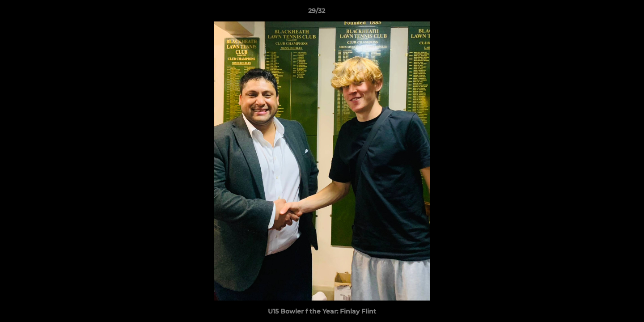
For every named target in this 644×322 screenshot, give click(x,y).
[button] (606, 13)
